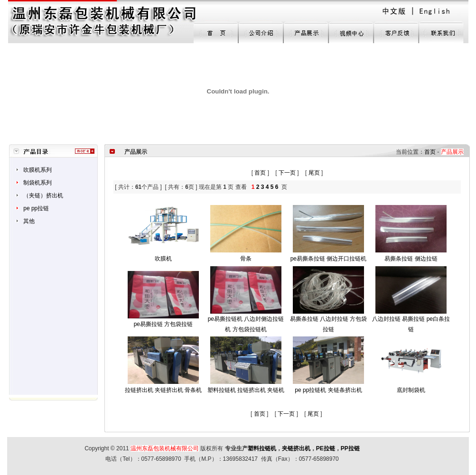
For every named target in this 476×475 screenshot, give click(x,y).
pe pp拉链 (36, 208)
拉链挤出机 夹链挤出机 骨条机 (163, 390)
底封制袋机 (411, 390)
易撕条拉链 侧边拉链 (411, 259)
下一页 (287, 173)
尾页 (314, 173)
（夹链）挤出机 (43, 196)
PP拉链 (350, 448)
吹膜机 (163, 259)
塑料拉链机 (262, 448)
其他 (29, 221)
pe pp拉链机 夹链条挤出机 (328, 390)
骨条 (246, 259)
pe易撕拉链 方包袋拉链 (163, 324)
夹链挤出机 (296, 448)
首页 (430, 152)
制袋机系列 (37, 183)
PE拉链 (326, 448)
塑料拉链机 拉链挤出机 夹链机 (246, 390)
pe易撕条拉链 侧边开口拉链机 (329, 259)
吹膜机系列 (37, 170)
